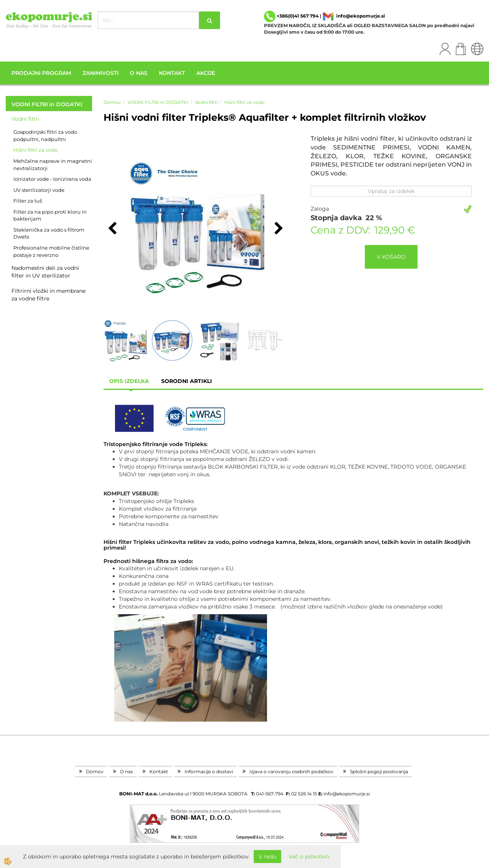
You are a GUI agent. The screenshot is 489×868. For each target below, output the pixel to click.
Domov (112, 102)
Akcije (206, 73)
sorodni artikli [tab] (187, 381)
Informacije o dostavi (209, 771)
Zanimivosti (100, 73)
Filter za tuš (28, 201)
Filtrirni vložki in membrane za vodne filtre (49, 295)
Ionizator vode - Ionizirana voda (52, 179)
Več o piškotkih (309, 857)
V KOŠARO (391, 257)
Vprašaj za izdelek (391, 191)
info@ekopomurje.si (361, 16)
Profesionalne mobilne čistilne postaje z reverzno (51, 251)
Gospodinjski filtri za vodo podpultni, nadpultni (45, 135)
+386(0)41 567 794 (298, 16)
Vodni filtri (25, 119)
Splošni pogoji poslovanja (379, 771)
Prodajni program (41, 73)
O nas (139, 73)
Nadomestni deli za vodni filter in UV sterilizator (45, 272)
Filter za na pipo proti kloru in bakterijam (50, 215)
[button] (278, 229)
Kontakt (172, 73)
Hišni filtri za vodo (36, 150)
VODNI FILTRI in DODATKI (158, 102)
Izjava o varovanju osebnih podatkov (291, 771)
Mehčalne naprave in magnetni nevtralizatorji (53, 165)
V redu (267, 857)
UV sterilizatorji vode (39, 190)
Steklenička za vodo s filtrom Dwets (49, 233)
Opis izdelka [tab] (129, 381)
